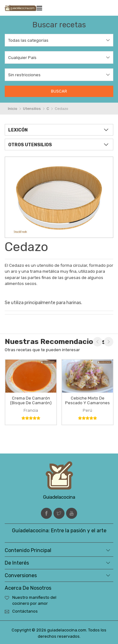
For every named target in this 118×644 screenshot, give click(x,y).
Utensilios (32, 109)
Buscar (59, 91)
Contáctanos (25, 611)
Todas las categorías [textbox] (28, 40)
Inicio (13, 109)
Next (109, 342)
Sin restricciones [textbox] (24, 75)
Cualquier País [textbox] (22, 58)
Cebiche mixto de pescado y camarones (87, 400)
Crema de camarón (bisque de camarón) (31, 400)
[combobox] (59, 40)
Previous (98, 342)
